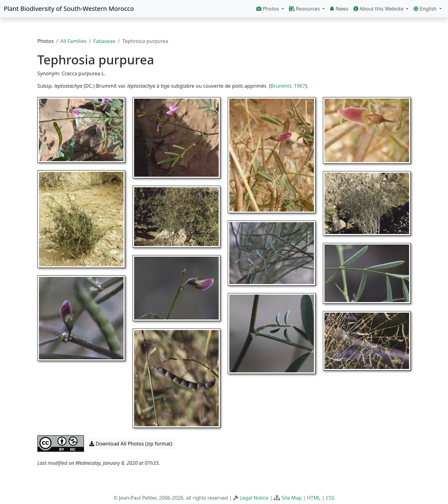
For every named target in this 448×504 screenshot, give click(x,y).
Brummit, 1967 (288, 86)
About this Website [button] (379, 9)
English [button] (426, 9)
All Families (73, 41)
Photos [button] (268, 9)
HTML (314, 498)
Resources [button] (305, 9)
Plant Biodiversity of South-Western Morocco (69, 9)
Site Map (291, 498)
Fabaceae (104, 41)
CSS (330, 498)
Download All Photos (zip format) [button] (131, 444)
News (339, 9)
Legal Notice (254, 498)
